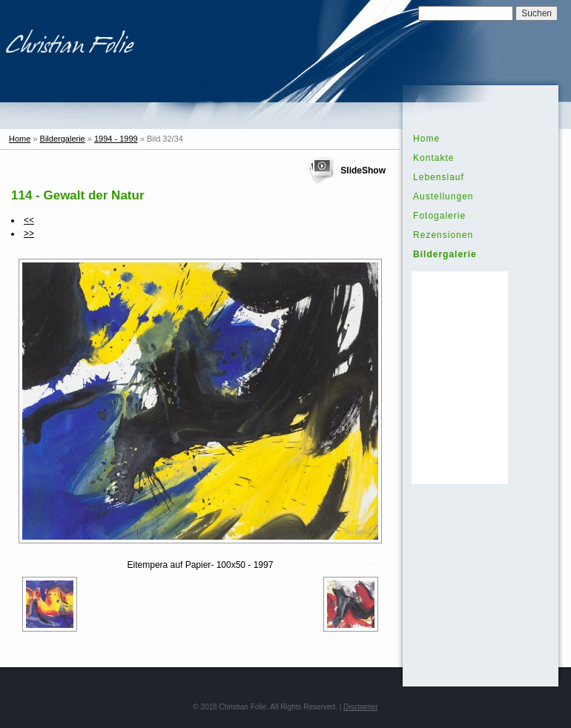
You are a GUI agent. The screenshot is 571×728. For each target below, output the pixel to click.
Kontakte (433, 158)
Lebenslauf (439, 177)
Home (20, 139)
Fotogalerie (439, 216)
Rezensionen (443, 235)
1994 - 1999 (116, 139)
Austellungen (443, 196)
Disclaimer (361, 707)
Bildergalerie (63, 139)
